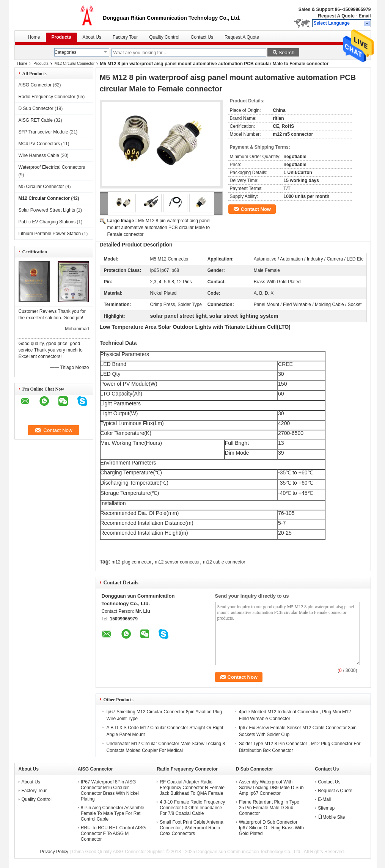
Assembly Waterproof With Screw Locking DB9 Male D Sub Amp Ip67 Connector (271, 788)
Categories (66, 52)
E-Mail (324, 799)
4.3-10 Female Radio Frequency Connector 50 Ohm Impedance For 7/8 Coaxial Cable (192, 808)
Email (365, 16)
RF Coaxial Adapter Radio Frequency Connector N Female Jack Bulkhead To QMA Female (192, 788)
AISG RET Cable (36, 120)
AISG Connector (35, 85)
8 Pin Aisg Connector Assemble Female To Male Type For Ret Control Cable (112, 813)
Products (61, 37)
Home (34, 37)
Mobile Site (331, 817)
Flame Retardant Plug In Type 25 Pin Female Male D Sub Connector (269, 808)
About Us (92, 37)
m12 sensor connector (177, 562)
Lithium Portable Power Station (50, 234)
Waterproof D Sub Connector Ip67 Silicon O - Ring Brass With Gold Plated (271, 828)
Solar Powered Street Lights (47, 210)
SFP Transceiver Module (43, 132)
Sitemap (326, 808)
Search (286, 53)
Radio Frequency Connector (47, 97)
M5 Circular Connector (41, 187)
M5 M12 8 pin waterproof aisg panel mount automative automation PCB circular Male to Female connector (159, 228)
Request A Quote (336, 16)
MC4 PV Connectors (39, 144)
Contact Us (202, 37)
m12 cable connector (224, 562)
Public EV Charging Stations (47, 222)
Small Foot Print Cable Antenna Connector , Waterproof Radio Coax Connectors (191, 828)
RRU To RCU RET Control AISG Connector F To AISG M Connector (113, 833)
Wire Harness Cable (39, 155)
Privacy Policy (54, 852)
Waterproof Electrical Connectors (52, 167)
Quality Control (164, 37)
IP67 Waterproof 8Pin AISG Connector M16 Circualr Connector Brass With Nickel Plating (110, 790)
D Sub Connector (36, 108)
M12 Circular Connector (75, 64)
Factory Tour (125, 37)
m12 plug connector (131, 562)
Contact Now (256, 209)
